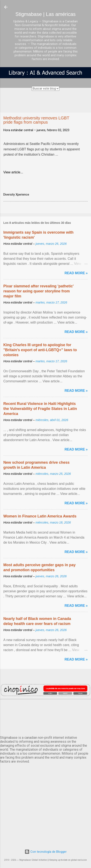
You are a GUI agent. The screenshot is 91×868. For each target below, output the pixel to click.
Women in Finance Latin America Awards (40, 516)
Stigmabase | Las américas (45, 14)
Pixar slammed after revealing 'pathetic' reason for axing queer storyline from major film (39, 291)
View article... (13, 172)
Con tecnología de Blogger (46, 852)
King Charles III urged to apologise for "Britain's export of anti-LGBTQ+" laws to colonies (40, 350)
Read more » (76, 273)
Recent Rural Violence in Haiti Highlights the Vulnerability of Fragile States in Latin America (40, 409)
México (45, 717)
